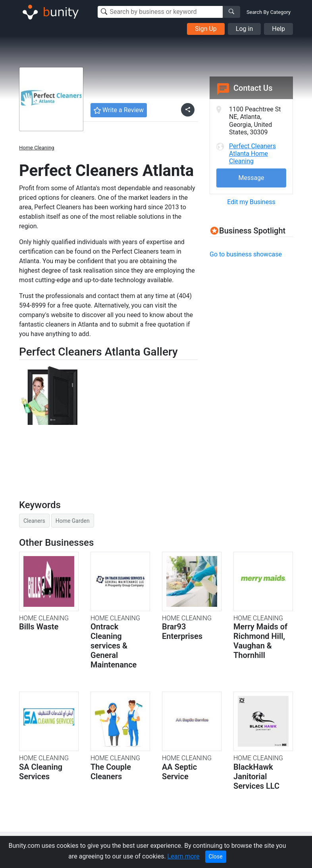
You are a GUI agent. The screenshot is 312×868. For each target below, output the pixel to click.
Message (251, 178)
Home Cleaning (37, 148)
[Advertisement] (261, 315)
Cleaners (34, 521)
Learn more (184, 856)
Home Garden (73, 521)
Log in (244, 29)
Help (278, 29)
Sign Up (206, 29)
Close (216, 857)
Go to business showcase (246, 254)
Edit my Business (251, 202)
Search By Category (269, 12)
